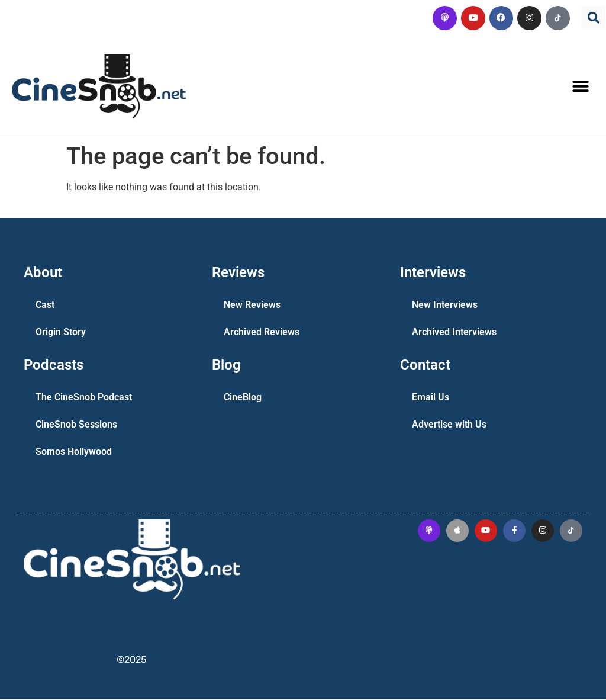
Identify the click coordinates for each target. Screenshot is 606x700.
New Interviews (445, 305)
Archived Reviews (262, 333)
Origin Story (61, 333)
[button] (594, 18)
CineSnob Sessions (76, 425)
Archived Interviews (454, 333)
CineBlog (243, 398)
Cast (45, 305)
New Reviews (252, 305)
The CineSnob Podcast (84, 398)
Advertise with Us (449, 425)
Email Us (431, 398)
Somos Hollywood (74, 452)
